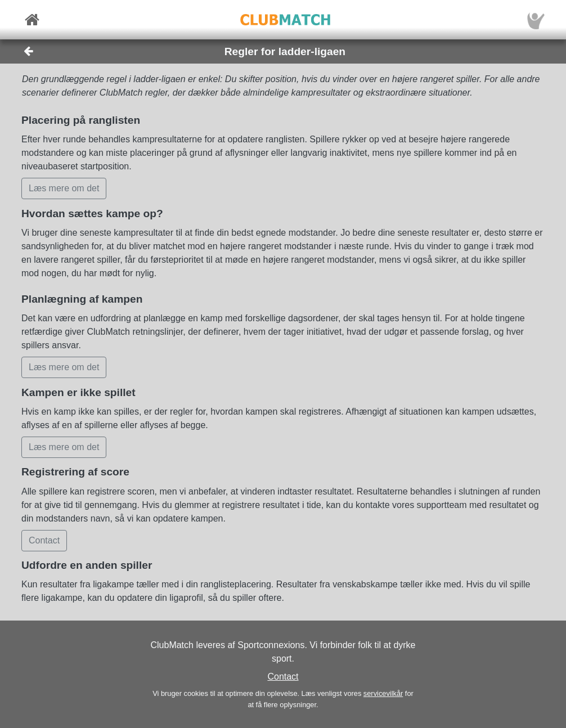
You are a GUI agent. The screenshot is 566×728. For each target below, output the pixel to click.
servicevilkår (383, 693)
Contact (283, 677)
